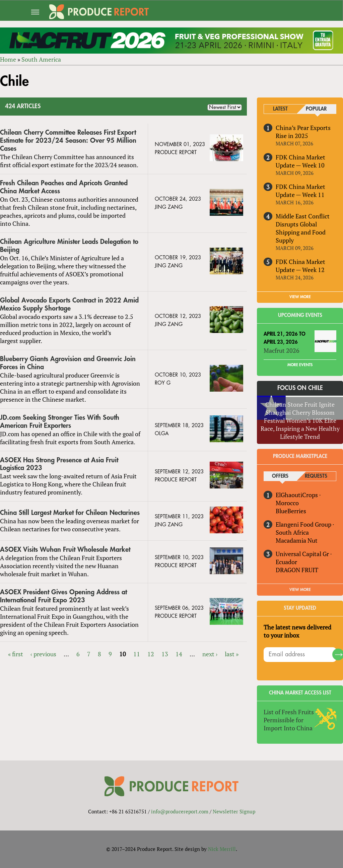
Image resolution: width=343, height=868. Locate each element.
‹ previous (43, 654)
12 (151, 654)
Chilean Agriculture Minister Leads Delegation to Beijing (69, 246)
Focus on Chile (300, 388)
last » (232, 654)
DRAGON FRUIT (297, 570)
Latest (280, 109)
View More (300, 590)
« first (16, 654)
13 (165, 654)
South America (41, 59)
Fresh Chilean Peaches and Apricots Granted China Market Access (64, 187)
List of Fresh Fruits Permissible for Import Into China (289, 720)
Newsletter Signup (234, 811)
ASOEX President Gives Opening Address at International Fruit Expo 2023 (63, 596)
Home (8, 59)
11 (137, 654)
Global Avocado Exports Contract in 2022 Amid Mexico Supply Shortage (69, 304)
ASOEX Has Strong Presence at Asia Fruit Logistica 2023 (59, 464)
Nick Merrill (222, 849)
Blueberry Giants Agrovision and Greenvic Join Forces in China (68, 363)
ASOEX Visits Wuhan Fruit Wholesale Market (65, 550)
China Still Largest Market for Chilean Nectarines (70, 513)
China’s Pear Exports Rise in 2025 (303, 132)
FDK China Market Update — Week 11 (300, 191)
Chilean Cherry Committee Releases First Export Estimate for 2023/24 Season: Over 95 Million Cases (68, 141)
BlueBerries (291, 511)
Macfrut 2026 (282, 350)
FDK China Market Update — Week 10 (300, 161)
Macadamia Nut (297, 540)
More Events (300, 365)
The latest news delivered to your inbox (297, 631)
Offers (280, 476)
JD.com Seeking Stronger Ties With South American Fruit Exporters (60, 422)
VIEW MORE (300, 297)
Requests (316, 476)
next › (210, 654)
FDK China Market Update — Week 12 (300, 266)
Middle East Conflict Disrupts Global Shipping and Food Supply (303, 228)
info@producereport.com (180, 811)
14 (179, 654)
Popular (316, 109)
